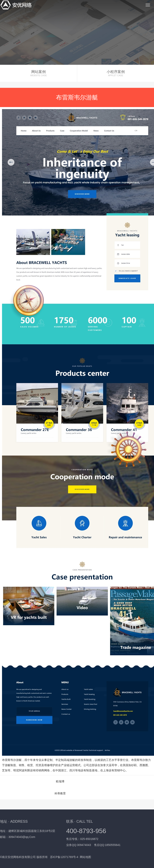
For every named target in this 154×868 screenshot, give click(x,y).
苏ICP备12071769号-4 (64, 857)
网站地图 (85, 857)
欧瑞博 (60, 781)
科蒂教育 (60, 793)
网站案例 (38, 73)
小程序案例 (116, 73)
